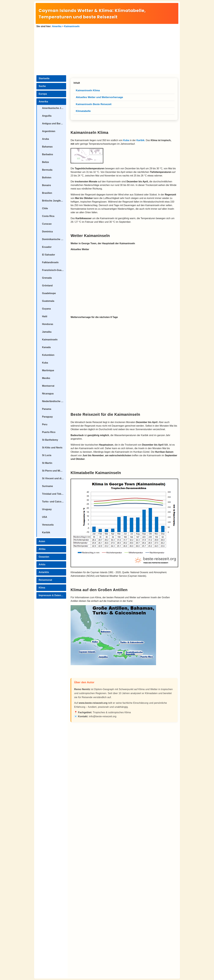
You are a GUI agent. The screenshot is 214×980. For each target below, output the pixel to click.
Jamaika (47, 332)
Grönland (47, 286)
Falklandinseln (50, 262)
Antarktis (44, 572)
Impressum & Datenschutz (52, 595)
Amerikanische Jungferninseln (54, 108)
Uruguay (47, 509)
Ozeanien (44, 557)
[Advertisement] (107, 50)
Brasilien (47, 193)
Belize (45, 162)
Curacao (47, 224)
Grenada (47, 278)
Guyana (46, 309)
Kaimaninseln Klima (89, 132)
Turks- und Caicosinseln (54, 502)
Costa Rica (48, 216)
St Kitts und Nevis (52, 448)
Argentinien (49, 131)
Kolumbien (48, 355)
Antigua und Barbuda (54, 124)
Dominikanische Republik (54, 239)
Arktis (42, 564)
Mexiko (46, 378)
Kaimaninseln (72, 26)
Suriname (47, 486)
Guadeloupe (49, 293)
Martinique (48, 370)
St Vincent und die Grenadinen (54, 478)
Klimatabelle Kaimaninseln (96, 473)
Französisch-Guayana (54, 270)
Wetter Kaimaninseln (90, 236)
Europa (43, 94)
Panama (47, 409)
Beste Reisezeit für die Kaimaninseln (105, 414)
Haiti (45, 316)
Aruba (45, 139)
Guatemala (48, 301)
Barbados (48, 154)
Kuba (45, 363)
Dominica (47, 232)
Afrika (42, 549)
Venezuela (48, 525)
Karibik (46, 532)
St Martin (47, 463)
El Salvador (49, 255)
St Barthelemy (50, 440)
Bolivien (47, 178)
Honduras (48, 324)
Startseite (44, 78)
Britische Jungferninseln (54, 201)
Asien (42, 541)
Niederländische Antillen (54, 401)
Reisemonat (45, 580)
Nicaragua (48, 394)
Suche (42, 86)
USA (45, 517)
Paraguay (47, 417)
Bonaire (47, 185)
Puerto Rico (49, 432)
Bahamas (47, 147)
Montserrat (48, 386)
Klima (42, 588)
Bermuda (47, 170)
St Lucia (47, 455)
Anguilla (47, 116)
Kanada (46, 347)
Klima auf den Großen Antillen (99, 590)
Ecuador (47, 247)
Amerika (57, 26)
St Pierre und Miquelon (54, 471)
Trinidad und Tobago (54, 494)
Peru (45, 424)
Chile (45, 208)
